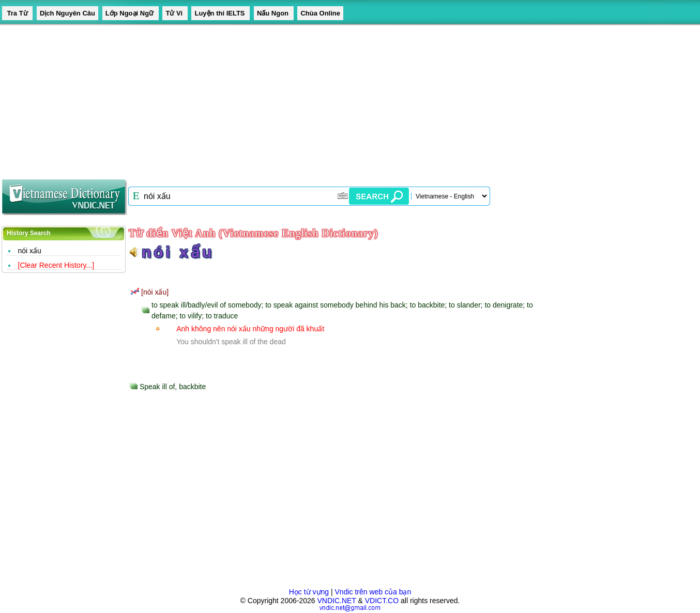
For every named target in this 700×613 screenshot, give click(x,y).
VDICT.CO (382, 601)
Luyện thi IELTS (220, 13)
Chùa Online (320, 13)
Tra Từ (17, 13)
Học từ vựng (309, 592)
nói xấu (30, 251)
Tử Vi (175, 13)
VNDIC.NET (336, 601)
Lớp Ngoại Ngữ (131, 13)
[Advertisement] (310, 98)
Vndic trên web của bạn (373, 592)
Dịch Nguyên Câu (67, 13)
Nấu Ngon (274, 13)
